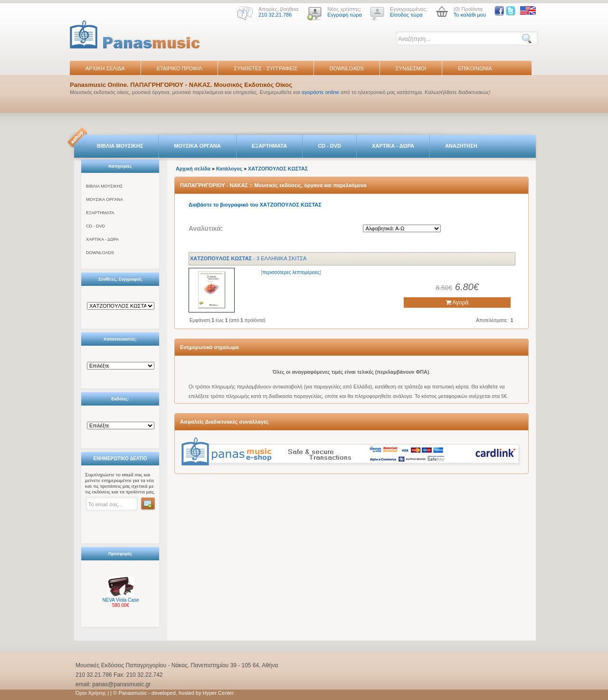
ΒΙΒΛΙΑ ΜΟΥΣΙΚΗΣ (120, 146)
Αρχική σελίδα (193, 169)
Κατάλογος (229, 169)
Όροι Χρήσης (91, 693)
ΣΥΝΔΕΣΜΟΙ (411, 68)
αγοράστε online (320, 92)
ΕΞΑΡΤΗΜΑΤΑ (269, 146)
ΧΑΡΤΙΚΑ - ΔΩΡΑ (393, 146)
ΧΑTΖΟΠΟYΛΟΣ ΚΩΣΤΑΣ (278, 169)
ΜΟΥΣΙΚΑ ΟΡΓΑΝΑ (197, 146)
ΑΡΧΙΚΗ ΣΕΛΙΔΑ (105, 68)
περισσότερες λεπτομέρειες (291, 272)
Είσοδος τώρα (406, 15)
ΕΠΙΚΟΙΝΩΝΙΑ (475, 68)
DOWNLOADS (347, 68)
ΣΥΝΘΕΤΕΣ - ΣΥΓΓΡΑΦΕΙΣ (266, 68)
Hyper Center (218, 693)
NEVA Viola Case (121, 600)
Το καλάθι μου (470, 15)
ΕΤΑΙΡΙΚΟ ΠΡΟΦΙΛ (180, 68)
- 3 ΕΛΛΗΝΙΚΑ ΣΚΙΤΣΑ (248, 258)
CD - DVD (329, 146)
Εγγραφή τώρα (345, 15)
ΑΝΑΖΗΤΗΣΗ (461, 146)
